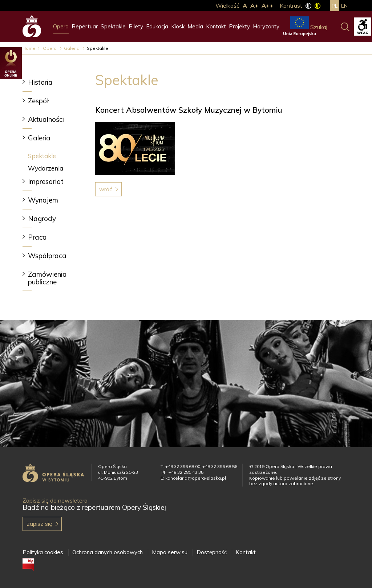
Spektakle (113, 26)
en (344, 6)
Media (195, 26)
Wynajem (43, 200)
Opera (61, 26)
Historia (40, 82)
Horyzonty (266, 26)
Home (29, 48)
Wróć (106, 189)
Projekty (239, 26)
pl (335, 6)
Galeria (72, 48)
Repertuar (85, 26)
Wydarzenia (46, 168)
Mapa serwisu (170, 552)
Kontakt (216, 26)
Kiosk (178, 26)
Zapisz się (39, 524)
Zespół (38, 101)
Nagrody (42, 219)
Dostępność (212, 552)
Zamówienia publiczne (47, 278)
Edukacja (157, 26)
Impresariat (46, 181)
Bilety (136, 26)
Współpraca (47, 256)
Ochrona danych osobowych (108, 552)
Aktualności (46, 119)
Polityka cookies (43, 552)
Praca (37, 237)
